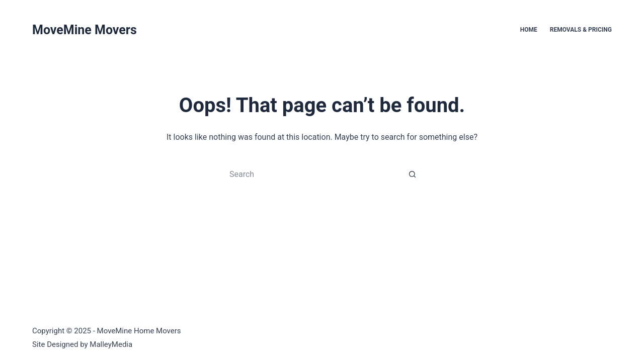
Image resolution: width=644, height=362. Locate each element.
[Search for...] (312, 174)
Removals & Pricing (581, 30)
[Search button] (413, 174)
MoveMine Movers (85, 30)
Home (529, 30)
